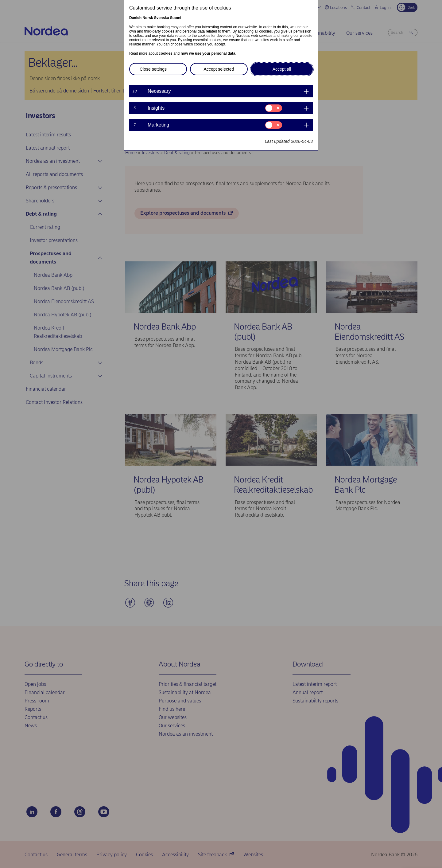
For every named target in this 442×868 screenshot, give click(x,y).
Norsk (148, 18)
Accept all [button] (282, 69)
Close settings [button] (153, 69)
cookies (166, 53)
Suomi (176, 18)
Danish (135, 18)
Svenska (162, 18)
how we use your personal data (208, 53)
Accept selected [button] (219, 69)
